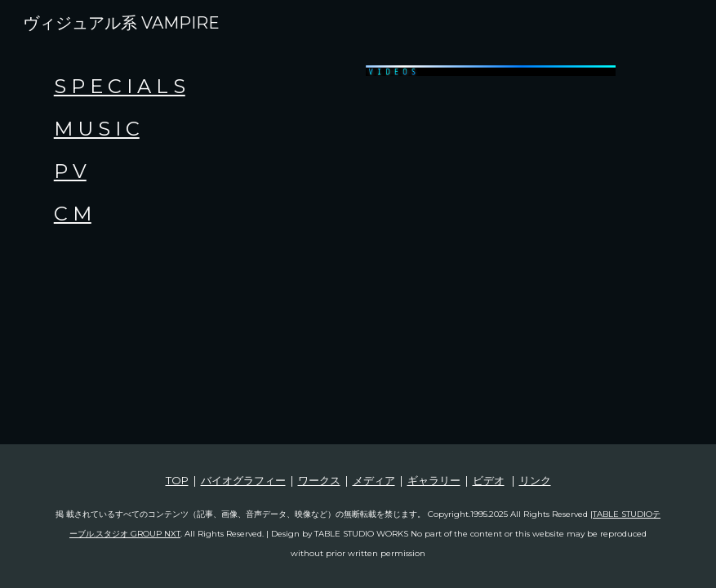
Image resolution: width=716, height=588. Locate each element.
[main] (199, 150)
